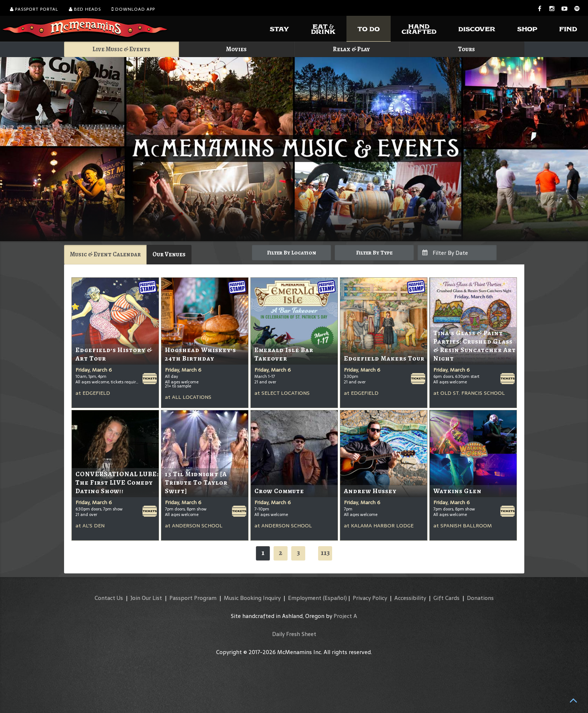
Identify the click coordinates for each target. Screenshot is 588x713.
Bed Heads (85, 9)
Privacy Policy (370, 598)
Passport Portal (34, 9)
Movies (236, 49)
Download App (133, 9)
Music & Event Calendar (105, 254)
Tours (466, 49)
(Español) (335, 598)
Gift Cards (446, 598)
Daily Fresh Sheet (294, 634)
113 (325, 553)
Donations (480, 598)
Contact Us (109, 598)
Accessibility (410, 598)
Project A (345, 616)
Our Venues (169, 254)
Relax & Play (351, 49)
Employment (305, 598)
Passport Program (193, 598)
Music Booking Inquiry (252, 598)
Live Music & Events (121, 49)
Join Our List (146, 598)
